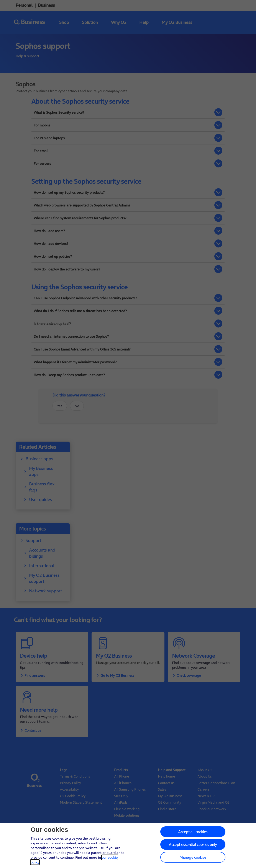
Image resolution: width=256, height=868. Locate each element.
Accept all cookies (193, 832)
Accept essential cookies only (193, 844)
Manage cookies (193, 857)
